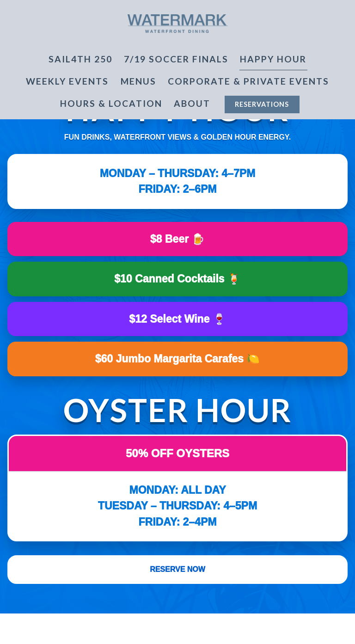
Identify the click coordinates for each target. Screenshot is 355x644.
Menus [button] (138, 81)
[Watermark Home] (177, 22)
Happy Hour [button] (273, 59)
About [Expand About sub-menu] (194, 103)
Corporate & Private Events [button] (248, 81)
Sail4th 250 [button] (80, 59)
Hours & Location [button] (111, 103)
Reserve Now (177, 569)
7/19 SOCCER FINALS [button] (176, 59)
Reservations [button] (262, 104)
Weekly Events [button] (67, 81)
